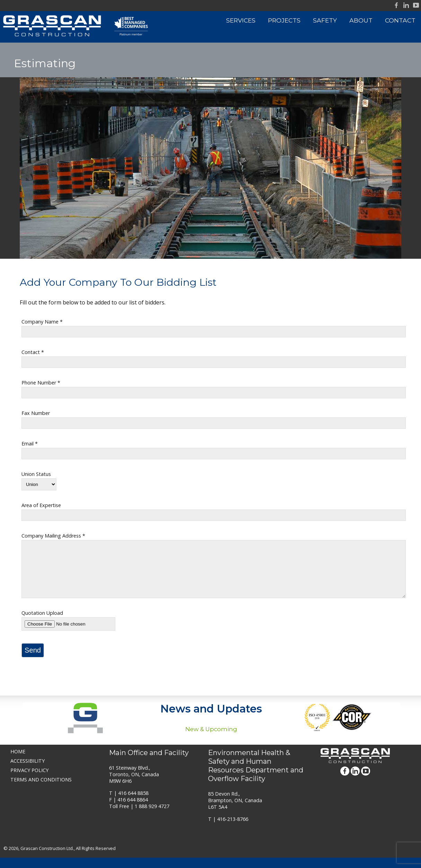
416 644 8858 (133, 803)
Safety (325, 20)
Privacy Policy (29, 781)
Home (18, 762)
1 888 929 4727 (152, 817)
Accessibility (28, 771)
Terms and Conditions (41, 790)
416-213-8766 (233, 829)
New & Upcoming (211, 739)
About (361, 20)
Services (241, 20)
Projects (284, 20)
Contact (400, 20)
